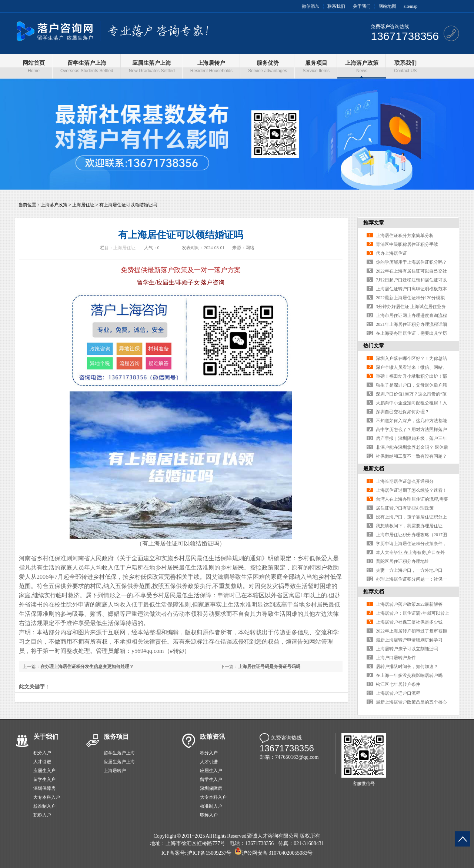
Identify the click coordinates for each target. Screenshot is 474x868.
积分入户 (42, 753)
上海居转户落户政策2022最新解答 (409, 604)
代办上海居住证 (391, 253)
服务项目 (116, 737)
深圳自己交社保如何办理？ (403, 412)
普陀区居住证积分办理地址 (403, 561)
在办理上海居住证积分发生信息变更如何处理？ (87, 667)
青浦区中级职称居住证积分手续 (407, 244)
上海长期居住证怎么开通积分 (405, 481)
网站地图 (387, 6)
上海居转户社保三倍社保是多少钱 (409, 622)
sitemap (410, 6)
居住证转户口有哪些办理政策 (405, 508)
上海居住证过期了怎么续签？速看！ (411, 490)
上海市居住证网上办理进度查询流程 (411, 316)
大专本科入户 (47, 797)
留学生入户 (44, 779)
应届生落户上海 (119, 762)
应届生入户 (44, 771)
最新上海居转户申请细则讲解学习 (409, 640)
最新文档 (374, 469)
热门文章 (374, 346)
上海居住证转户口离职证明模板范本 (411, 289)
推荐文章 (374, 223)
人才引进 (42, 762)
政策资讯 (213, 737)
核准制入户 (44, 806)
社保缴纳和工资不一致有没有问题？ (411, 456)
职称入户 (42, 815)
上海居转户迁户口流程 (398, 693)
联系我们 (336, 6)
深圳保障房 (44, 788)
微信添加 (311, 6)
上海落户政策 (54, 205)
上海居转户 (115, 771)
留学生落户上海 (119, 753)
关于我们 (362, 6)
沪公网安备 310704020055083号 (277, 853)
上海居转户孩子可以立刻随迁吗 (407, 649)
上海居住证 (83, 205)
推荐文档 (374, 592)
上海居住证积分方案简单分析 (405, 236)
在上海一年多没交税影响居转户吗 (409, 675)
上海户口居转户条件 (396, 658)
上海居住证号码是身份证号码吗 (269, 667)
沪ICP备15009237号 (209, 853)
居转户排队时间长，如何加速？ (407, 667)
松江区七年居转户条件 (398, 684)
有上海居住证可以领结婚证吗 (128, 205)
